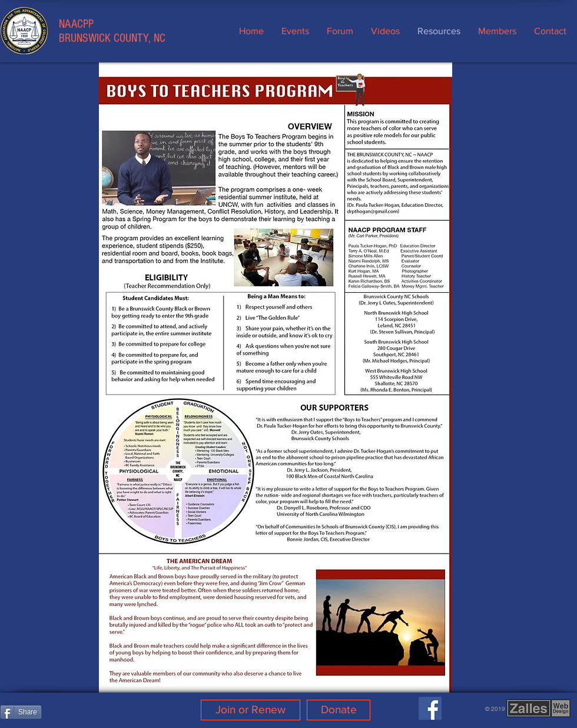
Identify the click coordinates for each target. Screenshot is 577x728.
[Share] (21, 712)
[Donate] (339, 710)
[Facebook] (430, 708)
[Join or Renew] (251, 710)
